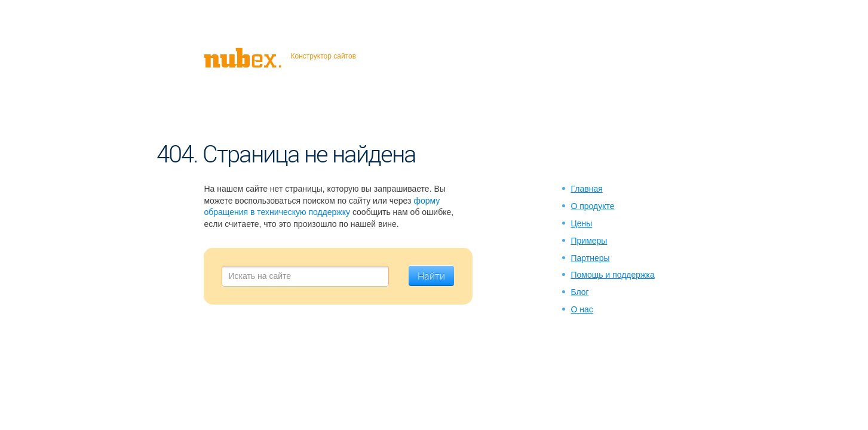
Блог (579, 292)
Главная (586, 189)
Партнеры (590, 258)
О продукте (592, 206)
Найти (431, 276)
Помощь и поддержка (612, 275)
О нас (582, 309)
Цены (581, 223)
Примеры (589, 241)
